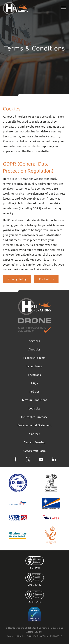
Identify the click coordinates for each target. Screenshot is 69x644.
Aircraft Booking (35, 442)
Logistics (34, 408)
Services (34, 341)
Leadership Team (34, 358)
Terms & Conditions (34, 400)
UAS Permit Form (34, 451)
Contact (34, 434)
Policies (34, 391)
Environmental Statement (34, 425)
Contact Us (46, 279)
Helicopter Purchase (34, 417)
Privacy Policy (17, 279)
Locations (34, 375)
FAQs (34, 383)
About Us (35, 349)
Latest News (35, 366)
